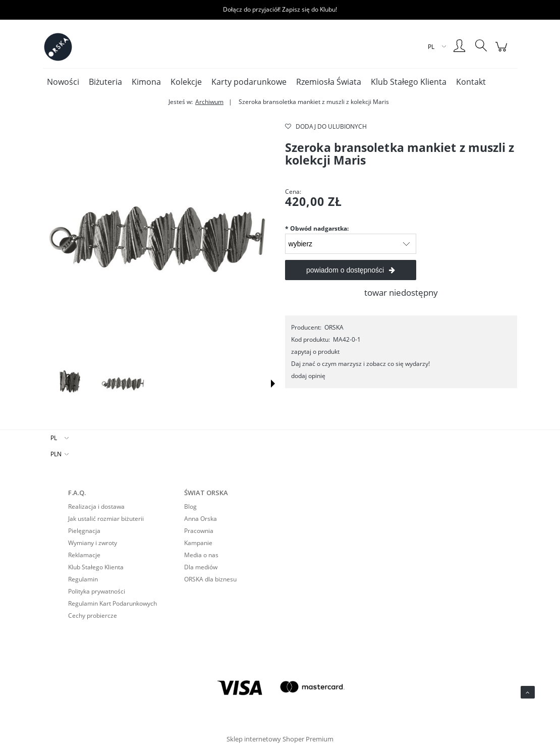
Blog (190, 506)
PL (54, 438)
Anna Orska (201, 519)
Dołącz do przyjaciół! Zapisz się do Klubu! (280, 9)
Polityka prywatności (97, 591)
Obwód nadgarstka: (317, 228)
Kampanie (198, 543)
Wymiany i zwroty (93, 543)
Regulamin (83, 579)
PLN (56, 454)
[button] (273, 384)
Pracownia (199, 531)
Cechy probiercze (93, 616)
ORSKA (334, 327)
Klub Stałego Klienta (96, 567)
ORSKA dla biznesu (210, 579)
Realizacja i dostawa (96, 506)
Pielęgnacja (84, 531)
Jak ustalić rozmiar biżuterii (106, 519)
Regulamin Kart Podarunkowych (113, 603)
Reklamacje (84, 555)
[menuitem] (63, 82)
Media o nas (201, 555)
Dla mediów (201, 567)
